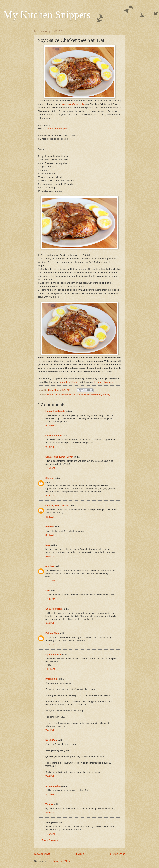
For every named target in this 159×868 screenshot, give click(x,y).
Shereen (50, 478)
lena (48, 545)
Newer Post (42, 854)
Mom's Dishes (76, 395)
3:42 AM (49, 496)
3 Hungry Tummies (104, 382)
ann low (50, 566)
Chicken (49, 395)
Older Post (118, 854)
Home (80, 854)
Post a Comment (50, 840)
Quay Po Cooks (54, 609)
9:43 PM (50, 447)
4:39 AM (49, 517)
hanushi (50, 527)
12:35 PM (50, 599)
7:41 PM (50, 730)
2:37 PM (50, 794)
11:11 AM (50, 669)
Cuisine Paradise (54, 435)
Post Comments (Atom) (59, 861)
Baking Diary (52, 633)
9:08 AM (49, 556)
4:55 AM (49, 813)
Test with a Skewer (69, 382)
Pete (48, 591)
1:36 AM (49, 645)
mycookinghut (53, 786)
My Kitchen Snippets (47, 15)
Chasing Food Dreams (57, 506)
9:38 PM (50, 426)
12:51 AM (50, 468)
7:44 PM (50, 776)
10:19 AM (50, 581)
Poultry (107, 395)
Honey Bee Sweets (55, 411)
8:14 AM (49, 535)
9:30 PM (50, 623)
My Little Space (54, 655)
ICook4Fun (51, 679)
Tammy (49, 804)
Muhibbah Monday (93, 395)
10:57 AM (50, 834)
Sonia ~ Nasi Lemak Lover (59, 457)
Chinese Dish (61, 395)
